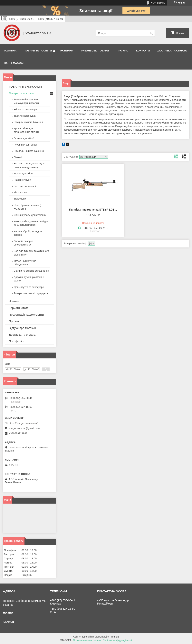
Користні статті (19, 308)
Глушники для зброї (25, 145)
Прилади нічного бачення (29, 151)
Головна (10, 51)
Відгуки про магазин (22, 328)
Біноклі (18, 157)
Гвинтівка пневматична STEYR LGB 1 (93, 210)
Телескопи (20, 199)
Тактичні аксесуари (25, 116)
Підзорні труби (22, 180)
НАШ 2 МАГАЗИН (15, 63)
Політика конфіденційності (117, 640)
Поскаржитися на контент (87, 640)
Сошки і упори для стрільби (30, 215)
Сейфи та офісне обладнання (31, 271)
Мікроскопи (20, 192)
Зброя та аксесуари (25, 109)
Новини (14, 301)
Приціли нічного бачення (28, 122)
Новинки (67, 51)
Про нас (122, 51)
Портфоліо (16, 341)
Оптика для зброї (24, 138)
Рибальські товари (95, 51)
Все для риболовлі (25, 186)
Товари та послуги (38, 51)
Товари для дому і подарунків (31, 293)
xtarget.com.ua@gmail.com (24, 428)
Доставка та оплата (172, 51)
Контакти (143, 51)
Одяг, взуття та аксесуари (29, 287)
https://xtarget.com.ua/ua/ (23, 423)
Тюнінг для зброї (24, 174)
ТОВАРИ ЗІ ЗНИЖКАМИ (25, 87)
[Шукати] (151, 33)
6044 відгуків (158, 3)
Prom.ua (114, 637)
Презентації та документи (26, 315)
